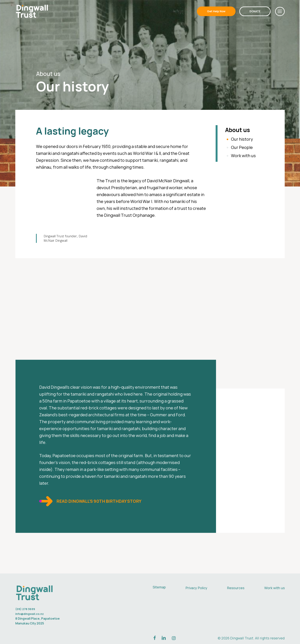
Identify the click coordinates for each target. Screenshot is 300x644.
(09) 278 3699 (26, 609)
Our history (242, 139)
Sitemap (160, 588)
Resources (236, 588)
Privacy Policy (197, 588)
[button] (280, 14)
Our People (242, 147)
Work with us (243, 156)
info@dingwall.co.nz (31, 614)
